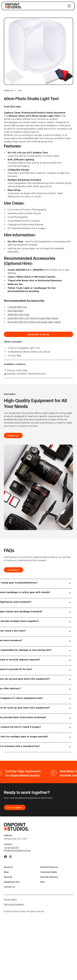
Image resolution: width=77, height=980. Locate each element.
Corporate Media (48, 872)
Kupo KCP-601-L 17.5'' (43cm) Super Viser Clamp (33, 318)
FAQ (42, 882)
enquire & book (39, 334)
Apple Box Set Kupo (18, 314)
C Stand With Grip (17, 307)
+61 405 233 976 (11, 848)
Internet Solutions (49, 877)
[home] (13, 6)
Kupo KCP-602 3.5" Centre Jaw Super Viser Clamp (34, 322)
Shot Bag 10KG (16, 311)
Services (8, 877)
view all (13, 435)
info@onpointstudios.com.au (17, 850)
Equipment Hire (12, 882)
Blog (6, 872)
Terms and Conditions (14, 904)
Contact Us (9, 887)
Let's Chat (15, 807)
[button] (69, 6)
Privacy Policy (10, 899)
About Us (8, 867)
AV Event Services (49, 867)
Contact (14, 570)
